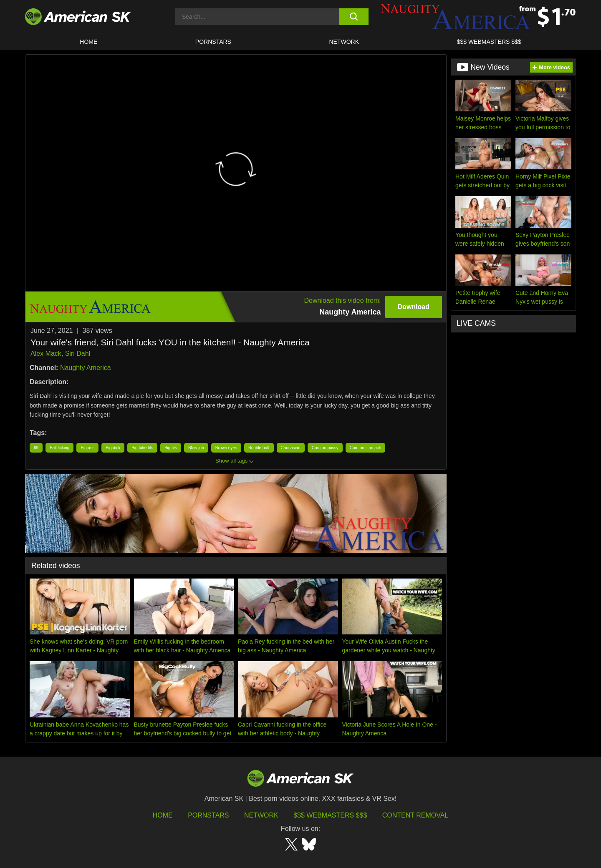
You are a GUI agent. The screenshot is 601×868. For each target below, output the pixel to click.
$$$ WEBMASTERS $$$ (489, 42)
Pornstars (208, 815)
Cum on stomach (366, 448)
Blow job (196, 448)
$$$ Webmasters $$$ (330, 815)
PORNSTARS (213, 42)
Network (344, 42)
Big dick (113, 448)
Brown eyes (226, 448)
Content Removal (415, 815)
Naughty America (86, 368)
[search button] (354, 17)
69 (36, 448)
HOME (88, 42)
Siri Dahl (78, 353)
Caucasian (291, 448)
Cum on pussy (325, 448)
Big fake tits (142, 448)
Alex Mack (46, 353)
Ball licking (59, 448)
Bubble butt (259, 448)
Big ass (87, 448)
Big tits (171, 448)
